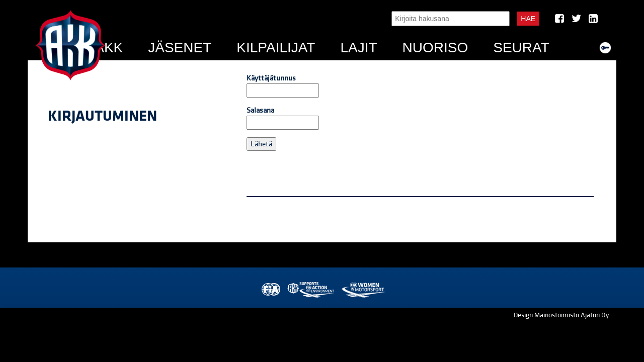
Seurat (521, 48)
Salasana (283, 118)
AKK (109, 48)
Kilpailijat (276, 48)
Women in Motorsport (363, 290)
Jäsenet (180, 48)
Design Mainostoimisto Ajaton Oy (561, 315)
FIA (270, 290)
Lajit (358, 48)
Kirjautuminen (102, 116)
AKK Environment (311, 290)
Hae (528, 19)
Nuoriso (435, 48)
